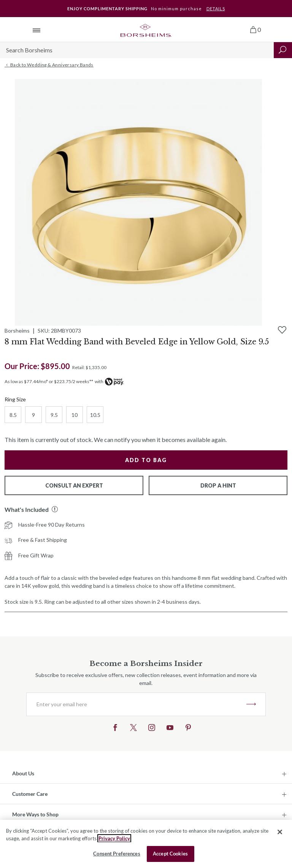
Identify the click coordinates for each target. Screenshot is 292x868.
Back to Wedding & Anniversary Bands (49, 65)
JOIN (251, 704)
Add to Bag (146, 460)
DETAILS (216, 9)
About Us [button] (23, 773)
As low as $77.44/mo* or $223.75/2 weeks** (49, 381)
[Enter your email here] (136, 704)
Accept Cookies (170, 854)
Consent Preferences (117, 854)
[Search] (137, 50)
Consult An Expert (74, 485)
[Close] (280, 832)
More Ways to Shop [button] (35, 814)
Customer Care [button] (30, 794)
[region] (146, 844)
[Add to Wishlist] (282, 330)
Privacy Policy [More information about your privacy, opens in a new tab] (114, 838)
